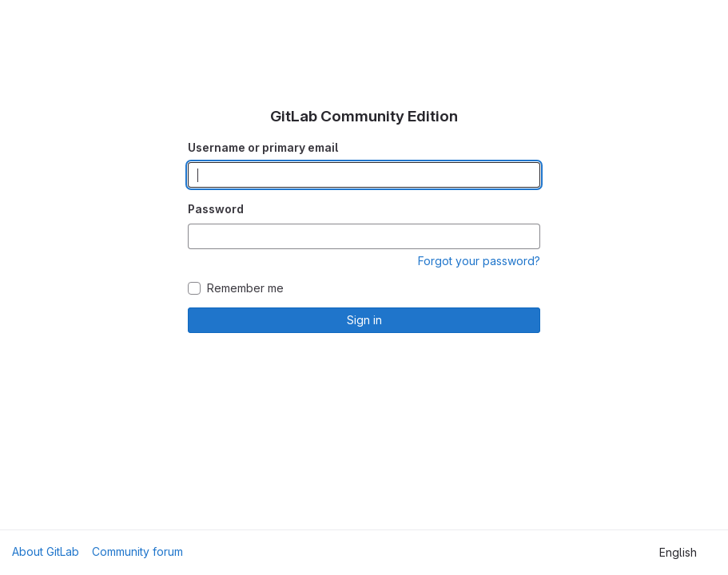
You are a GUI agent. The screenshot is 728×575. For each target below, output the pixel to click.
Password (216, 209)
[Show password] (527, 236)
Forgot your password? (479, 261)
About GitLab (46, 551)
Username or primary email (263, 147)
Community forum (137, 551)
